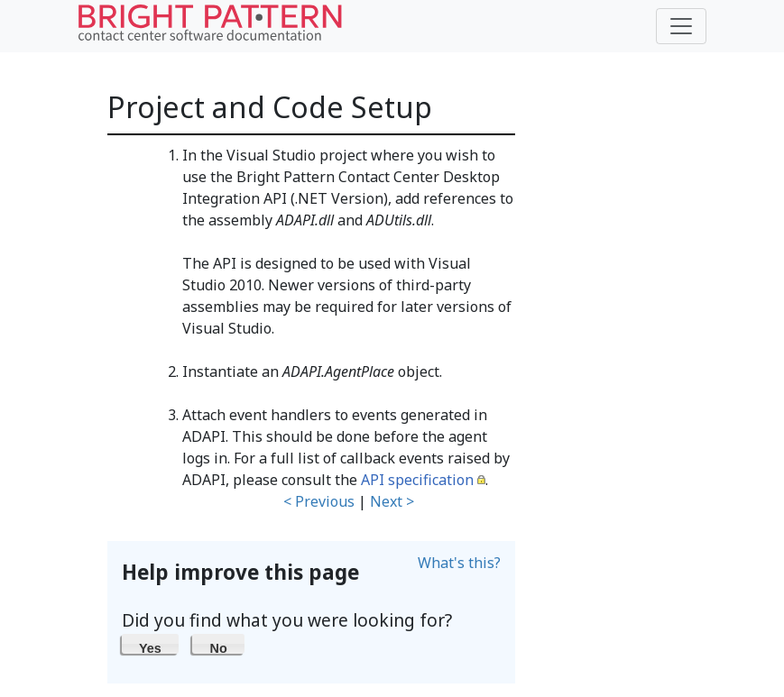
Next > (392, 501)
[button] (151, 644)
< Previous (319, 501)
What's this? (459, 563)
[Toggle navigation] (681, 26)
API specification (417, 480)
